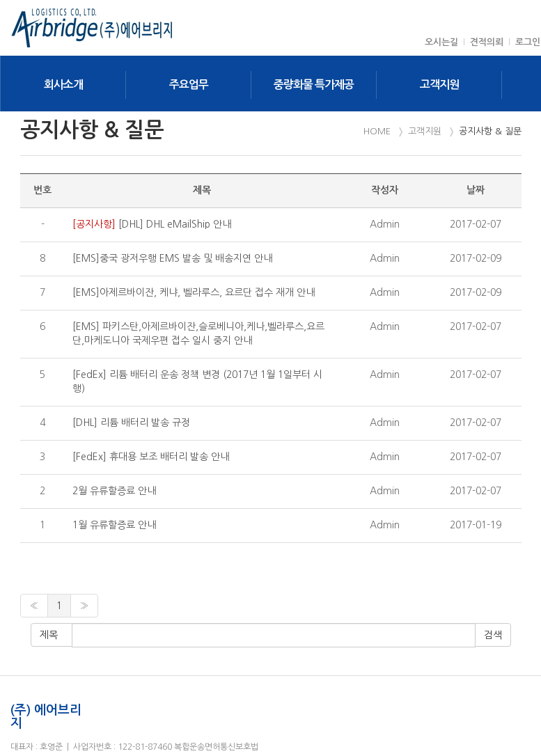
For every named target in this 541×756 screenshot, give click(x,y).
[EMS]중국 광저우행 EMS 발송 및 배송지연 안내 (172, 258)
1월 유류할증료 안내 (114, 525)
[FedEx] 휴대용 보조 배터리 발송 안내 (151, 457)
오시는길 (441, 42)
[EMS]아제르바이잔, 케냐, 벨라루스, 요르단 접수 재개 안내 (194, 292)
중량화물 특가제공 (314, 85)
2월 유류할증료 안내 (114, 491)
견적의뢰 (487, 42)
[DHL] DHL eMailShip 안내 (152, 224)
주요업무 (189, 85)
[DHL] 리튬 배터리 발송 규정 (131, 423)
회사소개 (63, 85)
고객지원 (439, 85)
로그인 (528, 42)
